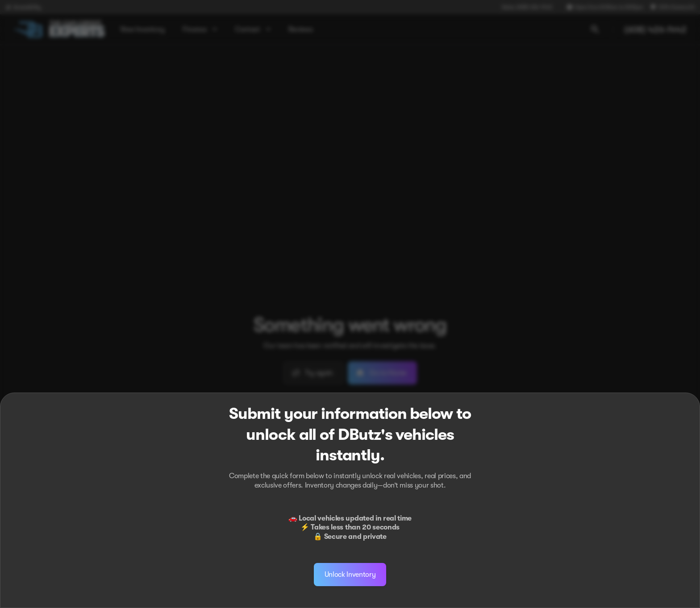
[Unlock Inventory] (350, 575)
